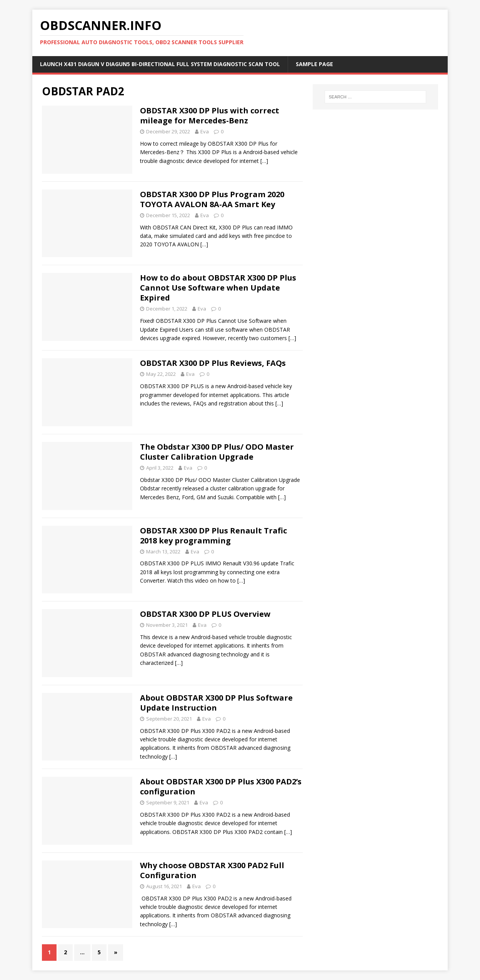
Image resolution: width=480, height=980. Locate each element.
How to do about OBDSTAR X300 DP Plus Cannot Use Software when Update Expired (218, 288)
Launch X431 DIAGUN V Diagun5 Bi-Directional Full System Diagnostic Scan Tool (160, 64)
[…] (264, 161)
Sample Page (314, 64)
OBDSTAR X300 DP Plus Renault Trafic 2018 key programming (213, 536)
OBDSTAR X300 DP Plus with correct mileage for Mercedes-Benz (210, 115)
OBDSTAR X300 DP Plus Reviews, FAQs (213, 363)
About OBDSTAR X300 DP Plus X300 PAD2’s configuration (221, 786)
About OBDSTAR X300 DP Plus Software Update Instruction (216, 703)
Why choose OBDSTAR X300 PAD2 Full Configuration (212, 870)
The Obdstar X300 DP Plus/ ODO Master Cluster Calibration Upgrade (217, 452)
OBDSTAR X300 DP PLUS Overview (205, 614)
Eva (205, 131)
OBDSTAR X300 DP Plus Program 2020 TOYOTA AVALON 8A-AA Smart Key (212, 199)
